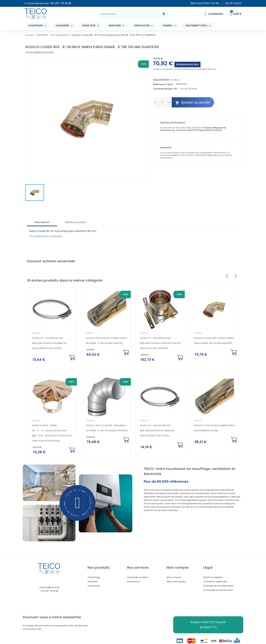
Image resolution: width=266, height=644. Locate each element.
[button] (78, 503)
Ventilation (94, 586)
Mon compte (174, 578)
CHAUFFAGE (36, 26)
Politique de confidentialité (218, 586)
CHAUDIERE (63, 26)
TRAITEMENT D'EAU (197, 26)
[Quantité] (162, 102)
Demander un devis (138, 578)
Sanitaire (93, 582)
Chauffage (94, 578)
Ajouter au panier (193, 102)
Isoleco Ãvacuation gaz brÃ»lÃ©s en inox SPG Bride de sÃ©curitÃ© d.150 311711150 (157, 431)
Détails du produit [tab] (76, 222)
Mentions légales (213, 578)
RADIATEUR (90, 26)
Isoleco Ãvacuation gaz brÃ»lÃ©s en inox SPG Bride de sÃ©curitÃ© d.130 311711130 (49, 343)
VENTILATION (143, 26)
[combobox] (127, 14)
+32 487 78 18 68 (60, 3)
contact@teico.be (49, 588)
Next (235, 276)
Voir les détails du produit (39, 52)
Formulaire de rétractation (218, 591)
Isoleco (36, 333)
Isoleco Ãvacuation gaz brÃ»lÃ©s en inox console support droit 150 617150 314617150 (160, 343)
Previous (227, 276)
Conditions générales (215, 582)
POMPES (168, 26)
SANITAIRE (116, 26)
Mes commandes (176, 582)
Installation (134, 582)
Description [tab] (42, 222)
